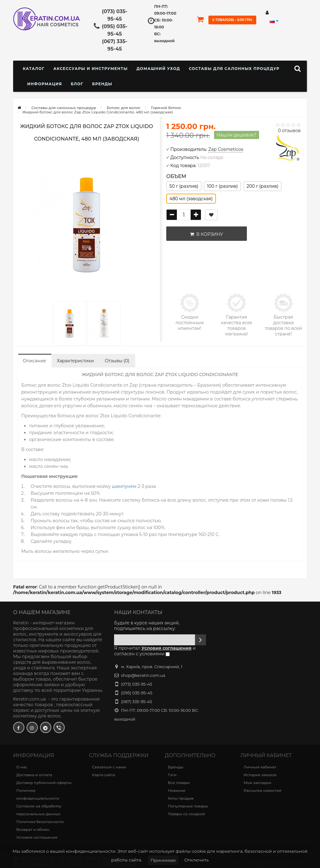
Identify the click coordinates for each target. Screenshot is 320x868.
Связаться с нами (109, 767)
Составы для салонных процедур (234, 69)
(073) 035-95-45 (137, 684)
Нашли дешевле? (237, 135)
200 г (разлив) (262, 186)
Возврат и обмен (33, 829)
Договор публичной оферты (44, 783)
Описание (35, 361)
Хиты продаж (181, 798)
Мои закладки (258, 783)
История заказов (260, 775)
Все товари (179, 783)
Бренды (102, 84)
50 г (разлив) (184, 186)
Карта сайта (104, 775)
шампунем (125, 486)
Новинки (177, 790)
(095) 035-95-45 (137, 693)
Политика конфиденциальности (38, 794)
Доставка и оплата (34, 775)
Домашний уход (158, 69)
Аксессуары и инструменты (91, 69)
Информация (45, 84)
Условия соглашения (37, 837)
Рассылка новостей (263, 790)
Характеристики (75, 361)
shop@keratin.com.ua (143, 675)
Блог (77, 84)
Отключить (196, 860)
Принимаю (163, 860)
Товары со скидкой (186, 814)
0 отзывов (289, 131)
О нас (22, 767)
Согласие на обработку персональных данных (39, 810)
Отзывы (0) (117, 361)
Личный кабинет (260, 767)
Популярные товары (188, 806)
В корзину (205, 234)
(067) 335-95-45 (136, 702)
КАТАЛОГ (34, 69)
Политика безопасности (40, 822)
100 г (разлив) (222, 186)
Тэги (172, 775)
